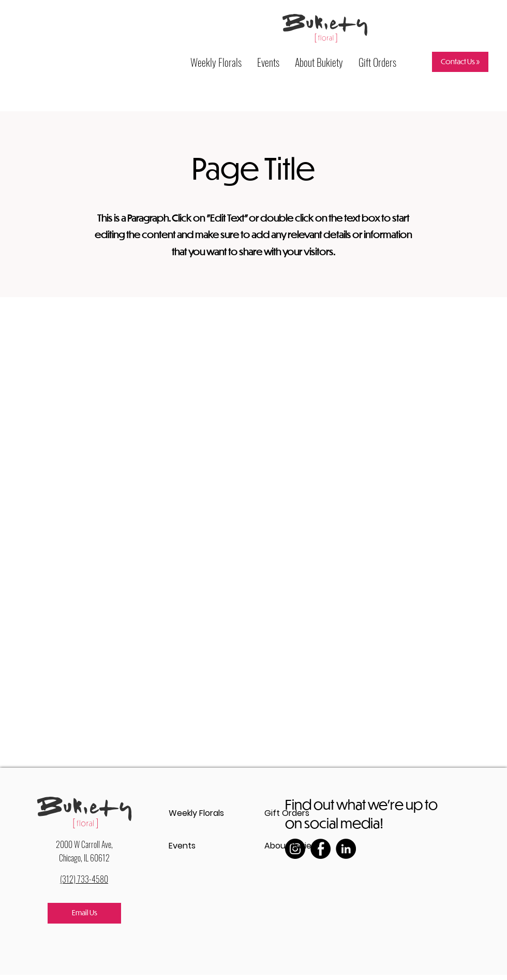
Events (182, 846)
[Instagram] (295, 849)
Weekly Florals (196, 813)
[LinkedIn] (346, 849)
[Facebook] (320, 849)
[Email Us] (84, 913)
